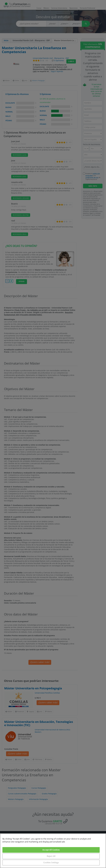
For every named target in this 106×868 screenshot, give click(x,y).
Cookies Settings (51, 862)
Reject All (51, 856)
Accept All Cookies (51, 850)
